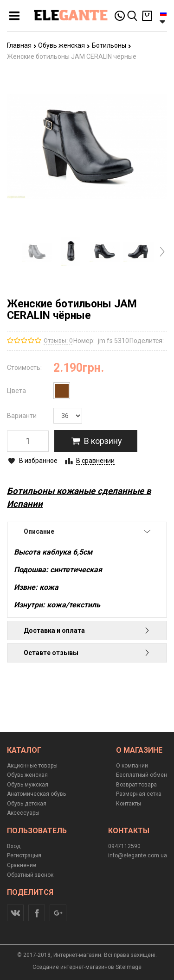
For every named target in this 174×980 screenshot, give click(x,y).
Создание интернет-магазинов (73, 967)
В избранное (38, 461)
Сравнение (22, 865)
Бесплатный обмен (142, 775)
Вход (14, 846)
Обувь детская (27, 804)
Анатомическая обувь (36, 794)
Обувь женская (64, 45)
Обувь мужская (28, 785)
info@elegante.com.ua (138, 855)
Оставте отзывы (87, 653)
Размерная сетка (139, 794)
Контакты (129, 804)
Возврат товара (136, 785)
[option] (37, 252)
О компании (132, 766)
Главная (22, 45)
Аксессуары (23, 813)
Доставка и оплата (87, 630)
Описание (87, 531)
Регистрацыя (24, 855)
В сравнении (95, 461)
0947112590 (124, 846)
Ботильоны (112, 45)
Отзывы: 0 (58, 340)
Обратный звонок (30, 875)
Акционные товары (32, 766)
